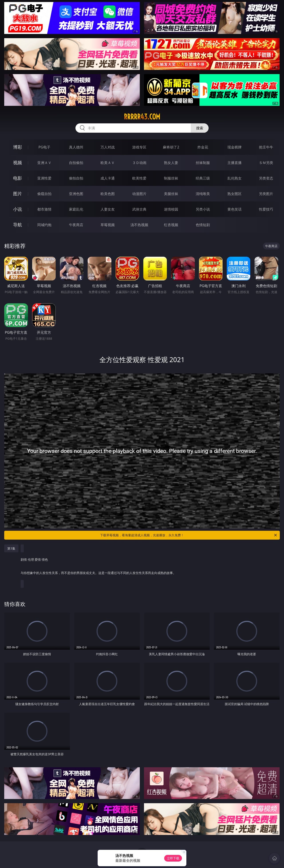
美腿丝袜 (171, 194)
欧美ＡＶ (108, 163)
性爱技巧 (266, 209)
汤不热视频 (139, 225)
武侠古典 (139, 209)
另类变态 (266, 178)
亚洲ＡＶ (44, 163)
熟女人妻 (171, 163)
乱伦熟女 (235, 178)
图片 (18, 194)
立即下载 (173, 858)
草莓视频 (108, 225)
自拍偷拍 (76, 163)
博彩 (18, 147)
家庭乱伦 (76, 209)
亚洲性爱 (44, 178)
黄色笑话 (235, 209)
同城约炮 (44, 225)
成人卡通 (108, 178)
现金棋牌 (235, 147)
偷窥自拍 (44, 194)
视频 (18, 163)
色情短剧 (203, 225)
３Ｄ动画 (139, 163)
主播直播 (235, 163)
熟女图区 (235, 194)
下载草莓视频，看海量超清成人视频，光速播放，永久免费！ (189, 535)
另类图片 (266, 194)
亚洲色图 (76, 194)
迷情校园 (171, 209)
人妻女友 (108, 209)
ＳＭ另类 (266, 163)
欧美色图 (108, 194)
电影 (18, 178)
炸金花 (203, 147)
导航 (18, 225)
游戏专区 (139, 147)
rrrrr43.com (142, 117)
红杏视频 (171, 225)
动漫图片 (139, 194)
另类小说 (203, 209)
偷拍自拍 (76, 178)
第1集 (11, 548)
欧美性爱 (139, 178)
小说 (18, 209)
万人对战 (108, 147)
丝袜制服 (203, 163)
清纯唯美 (203, 194)
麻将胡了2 (171, 147)
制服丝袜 (171, 178)
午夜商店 (76, 225)
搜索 (200, 128)
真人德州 (76, 147)
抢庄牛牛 (266, 147)
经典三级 (203, 178)
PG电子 (44, 147)
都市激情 (44, 209)
